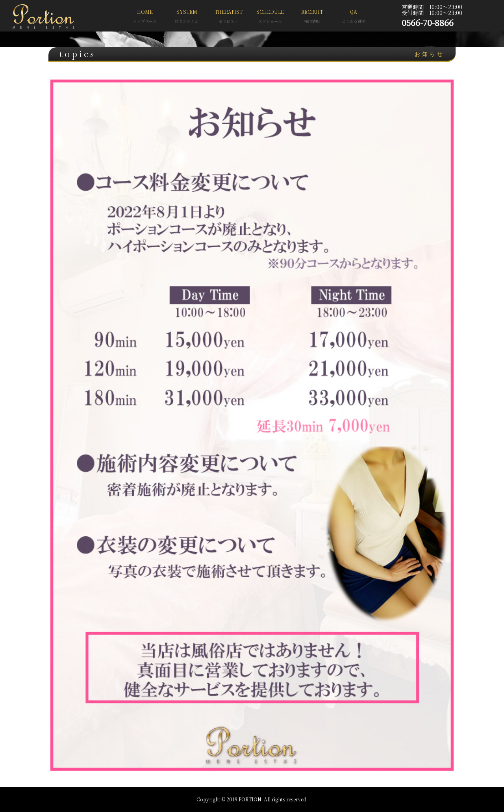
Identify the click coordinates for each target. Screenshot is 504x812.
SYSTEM (187, 17)
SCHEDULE (270, 17)
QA (354, 17)
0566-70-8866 (428, 22)
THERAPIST (228, 17)
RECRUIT (312, 17)
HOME (145, 17)
